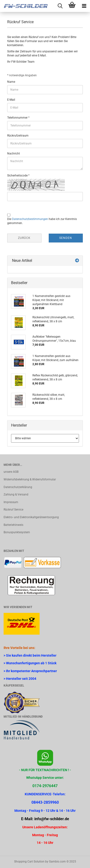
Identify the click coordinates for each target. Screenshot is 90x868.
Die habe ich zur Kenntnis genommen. (42, 221)
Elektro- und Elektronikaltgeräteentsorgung (31, 517)
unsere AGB (11, 472)
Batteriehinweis (13, 525)
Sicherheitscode (18, 176)
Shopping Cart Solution (29, 862)
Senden (66, 238)
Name (11, 82)
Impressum (11, 502)
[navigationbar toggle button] (84, 6)
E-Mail (11, 100)
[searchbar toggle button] (60, 6)
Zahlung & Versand (16, 494)
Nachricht (14, 154)
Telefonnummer (18, 118)
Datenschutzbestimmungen (30, 219)
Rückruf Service (13, 510)
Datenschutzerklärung (18, 487)
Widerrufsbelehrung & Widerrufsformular (30, 479)
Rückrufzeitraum (18, 136)
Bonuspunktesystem (17, 532)
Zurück (24, 238)
